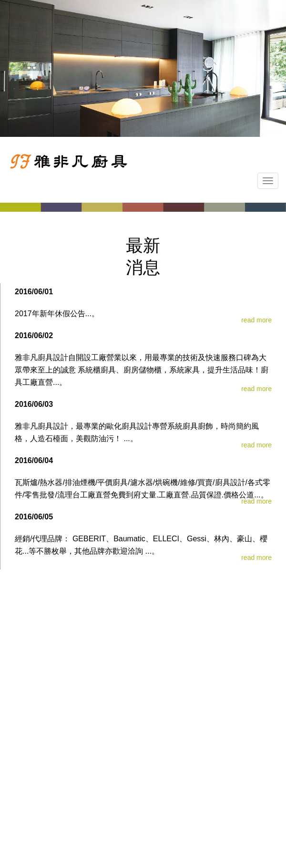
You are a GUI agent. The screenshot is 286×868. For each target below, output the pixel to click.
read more (256, 320)
